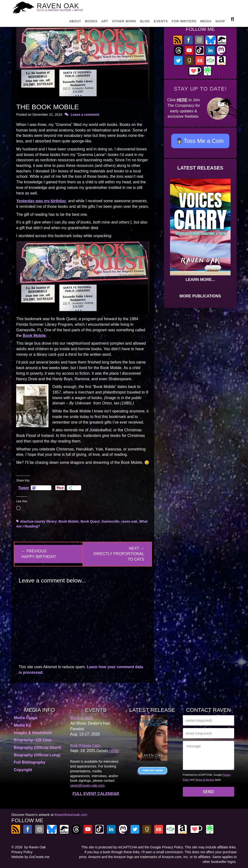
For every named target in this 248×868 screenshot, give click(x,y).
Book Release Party (85, 745)
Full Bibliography (30, 762)
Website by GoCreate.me (30, 857)
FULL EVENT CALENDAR (96, 794)
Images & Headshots (33, 733)
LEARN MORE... (200, 280)
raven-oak (129, 521)
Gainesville (110, 521)
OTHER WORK (124, 23)
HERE (182, 100)
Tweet (23, 488)
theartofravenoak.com (71, 815)
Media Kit (22, 725)
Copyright (23, 770)
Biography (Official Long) (37, 755)
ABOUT (75, 23)
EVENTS (161, 23)
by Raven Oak (35, 847)
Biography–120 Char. (33, 740)
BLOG (145, 23)
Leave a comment (85, 115)
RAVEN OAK (63, 7)
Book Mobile (34, 336)
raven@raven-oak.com (87, 785)
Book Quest (90, 521)
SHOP (220, 23)
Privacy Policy (22, 852)
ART (105, 23)
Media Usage (26, 718)
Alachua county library (38, 521)
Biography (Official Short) (37, 748)
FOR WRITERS (184, 23)
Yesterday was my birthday (41, 201)
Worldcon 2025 (82, 718)
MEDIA (206, 23)
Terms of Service (205, 780)
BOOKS (91, 23)
